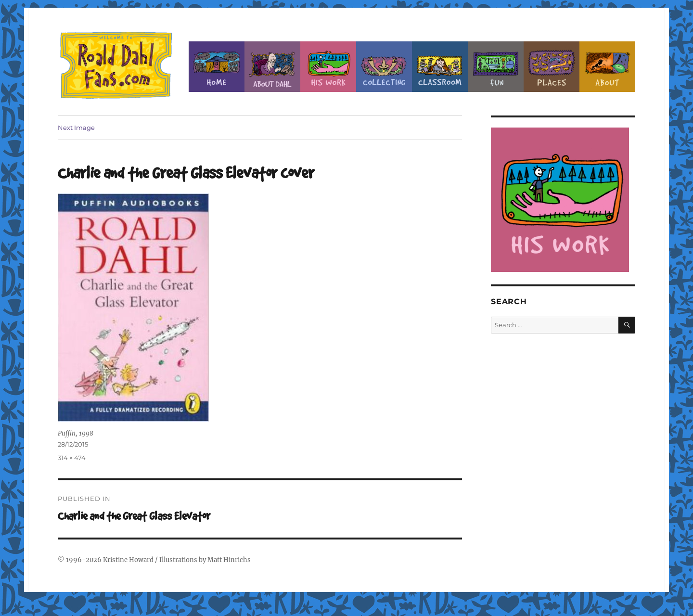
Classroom (440, 67)
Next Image (76, 128)
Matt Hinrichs (229, 560)
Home (217, 67)
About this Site (607, 67)
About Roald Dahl (272, 67)
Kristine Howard (128, 560)
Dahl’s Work (328, 67)
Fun (496, 67)
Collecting (384, 67)
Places (552, 67)
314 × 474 (72, 458)
